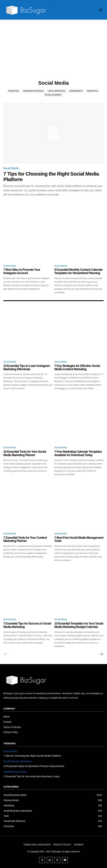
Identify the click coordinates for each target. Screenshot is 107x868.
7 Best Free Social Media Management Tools (79, 539)
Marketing (92, 91)
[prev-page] (6, 654)
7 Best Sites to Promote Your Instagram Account (22, 271)
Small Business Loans (15, 772)
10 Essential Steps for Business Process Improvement (34, 766)
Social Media (11, 168)
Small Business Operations (17, 761)
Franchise (14, 91)
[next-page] (101, 654)
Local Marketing (57, 91)
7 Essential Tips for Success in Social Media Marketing (27, 625)
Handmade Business (33, 91)
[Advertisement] (53, 45)
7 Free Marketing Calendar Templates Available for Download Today (78, 453)
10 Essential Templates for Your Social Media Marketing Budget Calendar (79, 625)
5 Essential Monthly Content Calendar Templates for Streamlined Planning (78, 271)
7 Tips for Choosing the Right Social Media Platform (32, 756)
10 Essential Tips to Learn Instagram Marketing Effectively (27, 368)
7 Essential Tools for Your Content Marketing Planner (25, 539)
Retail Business (53, 95)
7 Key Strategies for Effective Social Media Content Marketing (77, 368)
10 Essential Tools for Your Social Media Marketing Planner (25, 453)
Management (76, 91)
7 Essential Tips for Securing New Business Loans (31, 776)
